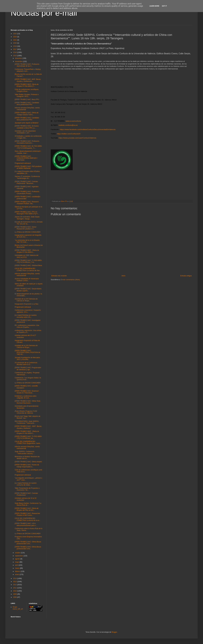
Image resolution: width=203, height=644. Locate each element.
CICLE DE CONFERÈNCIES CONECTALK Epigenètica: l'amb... (28, 442)
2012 (15, 585)
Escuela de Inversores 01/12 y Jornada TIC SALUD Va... (29, 223)
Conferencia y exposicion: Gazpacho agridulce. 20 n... (28, 311)
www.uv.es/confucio (73, 121)
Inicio (124, 276)
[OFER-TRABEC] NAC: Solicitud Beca (28, 265)
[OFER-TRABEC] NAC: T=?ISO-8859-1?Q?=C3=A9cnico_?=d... (28, 261)
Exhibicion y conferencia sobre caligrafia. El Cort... (26, 397)
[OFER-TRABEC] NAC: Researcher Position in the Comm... (27, 514)
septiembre (19, 556)
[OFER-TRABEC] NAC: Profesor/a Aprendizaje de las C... (27, 65)
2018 (15, 46)
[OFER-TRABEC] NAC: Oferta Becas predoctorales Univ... (28, 543)
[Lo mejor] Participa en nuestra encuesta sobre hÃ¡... (26, 316)
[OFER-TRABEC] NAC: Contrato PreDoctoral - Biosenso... (26, 182)
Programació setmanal (23, 163)
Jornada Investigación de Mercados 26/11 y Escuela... (27, 358)
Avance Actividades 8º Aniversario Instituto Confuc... (27, 280)
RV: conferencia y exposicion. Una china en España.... (27, 326)
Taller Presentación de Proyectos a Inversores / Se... (27, 489)
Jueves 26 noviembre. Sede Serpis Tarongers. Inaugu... (27, 218)
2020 (15, 43)
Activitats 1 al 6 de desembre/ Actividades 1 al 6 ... (25, 132)
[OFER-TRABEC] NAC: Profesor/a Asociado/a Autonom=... (27, 142)
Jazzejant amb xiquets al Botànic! (27, 123)
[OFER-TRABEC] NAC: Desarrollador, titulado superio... (28, 290)
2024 (15, 37)
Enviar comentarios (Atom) (70, 280)
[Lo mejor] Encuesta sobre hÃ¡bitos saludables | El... (27, 172)
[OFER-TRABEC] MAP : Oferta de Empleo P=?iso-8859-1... (27, 251)
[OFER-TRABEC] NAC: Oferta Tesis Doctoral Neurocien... (28, 402)
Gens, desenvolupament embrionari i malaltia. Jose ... (28, 152)
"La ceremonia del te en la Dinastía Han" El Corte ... (27, 241)
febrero (18, 571)
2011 (15, 588)
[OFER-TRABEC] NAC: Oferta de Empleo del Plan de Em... (27, 509)
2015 (15, 56)
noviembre (19, 61)
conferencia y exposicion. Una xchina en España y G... (28, 331)
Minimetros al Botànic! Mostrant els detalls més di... (27, 458)
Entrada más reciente (59, 276)
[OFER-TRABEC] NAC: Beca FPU (27, 99)
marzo (18, 568)
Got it (164, 6)
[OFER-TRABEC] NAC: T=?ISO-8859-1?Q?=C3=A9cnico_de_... (28, 437)
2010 (15, 591)
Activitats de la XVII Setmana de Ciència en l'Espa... (26, 300)
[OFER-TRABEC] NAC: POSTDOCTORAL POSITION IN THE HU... (27, 353)
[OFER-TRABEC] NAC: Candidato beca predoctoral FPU (27, 104)
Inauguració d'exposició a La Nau (27, 304)
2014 (15, 579)
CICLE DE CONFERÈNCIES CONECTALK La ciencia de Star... (28, 269)
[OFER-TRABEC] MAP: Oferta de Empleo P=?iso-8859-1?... (27, 85)
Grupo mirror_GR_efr (18, 608)
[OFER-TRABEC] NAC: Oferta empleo (28, 462)
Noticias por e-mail (44, 13)
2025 (15, 34)
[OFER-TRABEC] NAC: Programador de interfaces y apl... (28, 369)
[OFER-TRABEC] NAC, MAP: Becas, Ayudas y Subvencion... (28, 80)
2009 (15, 594)
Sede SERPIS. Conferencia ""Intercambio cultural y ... (25, 452)
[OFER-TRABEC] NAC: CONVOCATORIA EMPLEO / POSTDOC (26, 158)
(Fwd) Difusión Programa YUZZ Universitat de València (26, 412)
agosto (18, 559)
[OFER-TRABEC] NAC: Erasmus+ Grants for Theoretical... (27, 392)
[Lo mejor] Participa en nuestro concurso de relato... (26, 484)
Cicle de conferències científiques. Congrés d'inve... (27, 90)
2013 (15, 582)
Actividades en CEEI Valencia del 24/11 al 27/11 (27, 256)
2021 (15, 40)
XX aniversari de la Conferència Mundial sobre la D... (26, 364)
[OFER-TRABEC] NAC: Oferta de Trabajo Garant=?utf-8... (27, 114)
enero (17, 574)
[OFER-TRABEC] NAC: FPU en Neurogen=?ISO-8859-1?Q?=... (27, 213)
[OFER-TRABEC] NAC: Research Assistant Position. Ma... (27, 203)
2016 (15, 52)
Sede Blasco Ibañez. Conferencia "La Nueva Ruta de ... (28, 504)
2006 (15, 597)
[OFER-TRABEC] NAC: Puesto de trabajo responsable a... (27, 466)
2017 (15, 49)
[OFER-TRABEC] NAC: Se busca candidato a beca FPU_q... (27, 127)
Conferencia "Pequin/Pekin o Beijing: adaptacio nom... (28, 70)
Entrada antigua (186, 276)
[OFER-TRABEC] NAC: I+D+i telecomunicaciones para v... (26, 524)
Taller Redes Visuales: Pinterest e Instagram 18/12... (27, 95)
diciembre (19, 58)
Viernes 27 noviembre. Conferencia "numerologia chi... (27, 177)
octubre (18, 553)
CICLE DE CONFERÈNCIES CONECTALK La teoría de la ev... (28, 519)
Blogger (114, 632)
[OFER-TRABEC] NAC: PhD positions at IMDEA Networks (28, 167)
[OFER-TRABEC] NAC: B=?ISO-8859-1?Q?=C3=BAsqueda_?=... (28, 147)
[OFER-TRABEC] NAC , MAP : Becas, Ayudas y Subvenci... (28, 427)
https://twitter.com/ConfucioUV (69, 134)
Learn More (154, 6)
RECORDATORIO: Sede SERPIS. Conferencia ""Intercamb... (27, 422)
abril (17, 565)
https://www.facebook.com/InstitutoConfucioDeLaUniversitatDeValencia (88, 129)
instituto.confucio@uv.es (68, 125)
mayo (17, 562)
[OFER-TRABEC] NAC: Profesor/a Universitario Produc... (27, 192)
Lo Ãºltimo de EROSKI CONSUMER (28, 232)
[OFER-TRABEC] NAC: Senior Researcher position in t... (26, 228)
